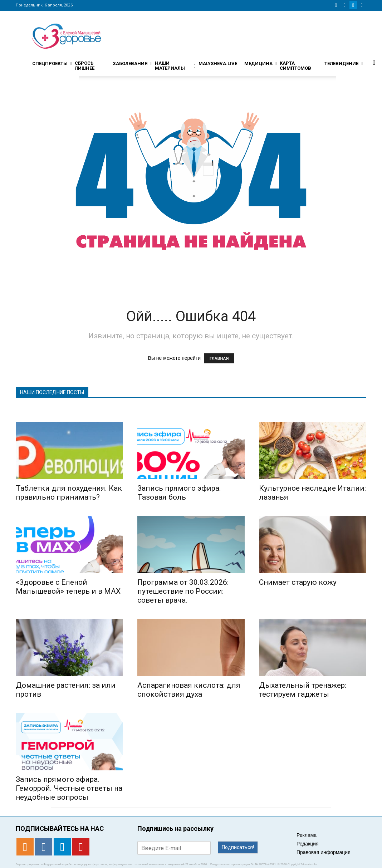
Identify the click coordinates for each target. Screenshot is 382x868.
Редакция (308, 844)
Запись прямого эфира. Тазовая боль (179, 493)
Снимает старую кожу (298, 582)
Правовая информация (324, 852)
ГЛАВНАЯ (219, 358)
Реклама (307, 835)
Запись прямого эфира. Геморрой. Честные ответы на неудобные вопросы (69, 788)
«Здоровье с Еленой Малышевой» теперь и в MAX (68, 587)
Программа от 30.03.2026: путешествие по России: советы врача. (183, 591)
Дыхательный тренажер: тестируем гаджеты (303, 690)
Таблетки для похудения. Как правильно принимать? (69, 493)
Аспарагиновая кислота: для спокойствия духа (189, 690)
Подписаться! (238, 847)
